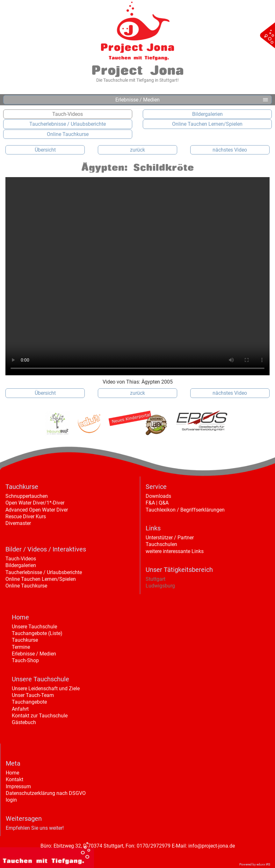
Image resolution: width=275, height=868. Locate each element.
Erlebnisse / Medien (34, 654)
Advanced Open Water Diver (37, 510)
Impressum (18, 786)
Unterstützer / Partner (170, 538)
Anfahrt (20, 709)
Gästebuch (24, 722)
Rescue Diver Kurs (26, 516)
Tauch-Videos (21, 559)
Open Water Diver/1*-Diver (35, 503)
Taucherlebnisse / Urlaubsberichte (44, 572)
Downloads (158, 496)
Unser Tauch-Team (33, 695)
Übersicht (45, 150)
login (11, 800)
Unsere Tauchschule (34, 627)
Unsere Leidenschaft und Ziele (46, 688)
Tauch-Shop (25, 660)
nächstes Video (230, 150)
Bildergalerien (21, 565)
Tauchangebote (29, 702)
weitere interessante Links (175, 551)
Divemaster (18, 523)
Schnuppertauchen (27, 496)
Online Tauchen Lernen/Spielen (41, 579)
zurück (137, 150)
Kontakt (14, 779)
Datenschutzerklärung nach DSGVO (46, 793)
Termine (21, 647)
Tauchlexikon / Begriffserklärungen (185, 510)
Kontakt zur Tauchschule (40, 716)
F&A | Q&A (157, 503)
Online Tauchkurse (26, 586)
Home (12, 773)
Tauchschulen (161, 544)
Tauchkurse (25, 640)
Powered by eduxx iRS (255, 864)
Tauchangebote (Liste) (37, 633)
